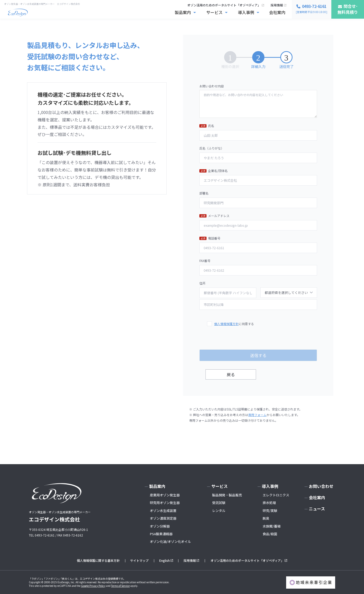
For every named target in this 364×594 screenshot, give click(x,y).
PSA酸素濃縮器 (161, 534)
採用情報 (277, 5)
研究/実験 (270, 511)
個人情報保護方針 (226, 324)
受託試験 (219, 503)
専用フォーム (257, 415)
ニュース (317, 509)
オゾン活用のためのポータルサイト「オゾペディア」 (224, 5)
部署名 (258, 199)
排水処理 (269, 503)
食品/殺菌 (270, 534)
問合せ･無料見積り (348, 9)
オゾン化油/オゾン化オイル (170, 541)
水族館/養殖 (272, 526)
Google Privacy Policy (93, 586)
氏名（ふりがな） (258, 154)
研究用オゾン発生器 (165, 503)
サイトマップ (139, 560)
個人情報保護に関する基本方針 (98, 560)
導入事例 (246, 12)
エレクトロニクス (276, 495)
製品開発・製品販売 (227, 495)
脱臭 (266, 518)
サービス (214, 12)
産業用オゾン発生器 (165, 495)
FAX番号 (258, 267)
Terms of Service (120, 586)
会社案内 (277, 12)
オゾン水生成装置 (163, 511)
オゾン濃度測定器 (163, 518)
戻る (231, 374)
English (165, 560)
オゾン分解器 (160, 526)
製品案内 (183, 12)
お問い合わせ (321, 486)
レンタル (219, 511)
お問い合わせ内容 (258, 101)
